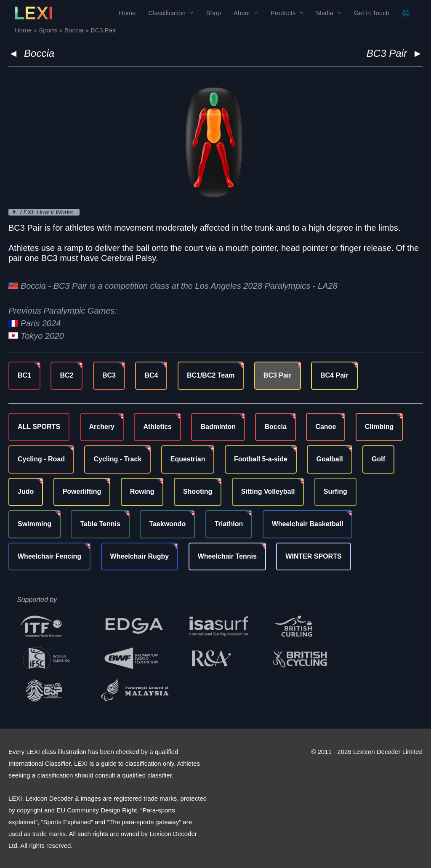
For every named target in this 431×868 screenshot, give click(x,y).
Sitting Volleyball (268, 491)
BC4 (151, 375)
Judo (26, 491)
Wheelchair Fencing (49, 556)
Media (325, 13)
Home (127, 13)
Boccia (39, 53)
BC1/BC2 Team (211, 375)
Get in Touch (372, 13)
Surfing (335, 491)
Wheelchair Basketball (308, 523)
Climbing (379, 427)
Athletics (157, 427)
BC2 (67, 375)
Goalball (329, 459)
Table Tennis (100, 523)
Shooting (198, 491)
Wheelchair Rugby (140, 556)
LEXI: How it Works (48, 212)
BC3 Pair (278, 375)
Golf (378, 459)
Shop (214, 13)
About (242, 13)
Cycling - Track (117, 459)
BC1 (24, 375)
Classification (167, 13)
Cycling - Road (41, 459)
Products (283, 13)
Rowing (142, 491)
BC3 (109, 375)
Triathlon (229, 523)
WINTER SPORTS (313, 556)
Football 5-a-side (261, 459)
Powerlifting (82, 491)
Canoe (326, 427)
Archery (102, 427)
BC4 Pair (334, 375)
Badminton (218, 427)
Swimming (35, 523)
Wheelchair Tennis (227, 556)
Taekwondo (167, 523)
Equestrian (188, 459)
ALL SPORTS (39, 427)
